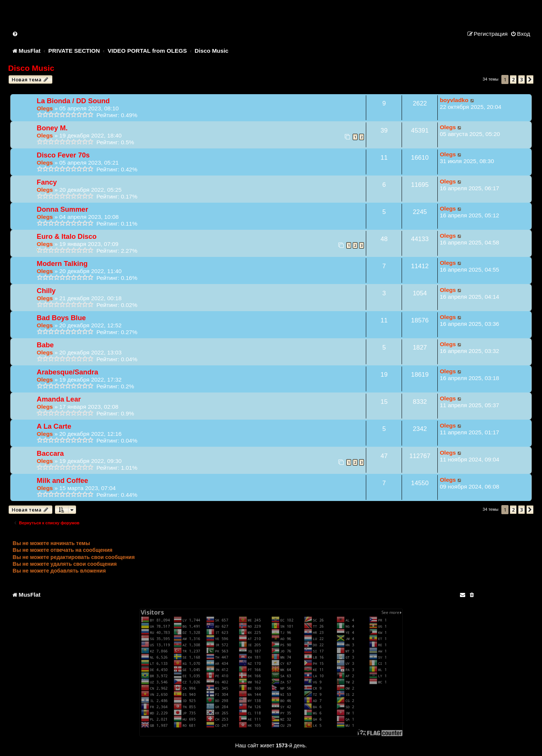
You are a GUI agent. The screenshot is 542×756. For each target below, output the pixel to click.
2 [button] (513, 79)
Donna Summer (63, 209)
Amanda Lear (59, 399)
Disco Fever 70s (63, 155)
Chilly (46, 291)
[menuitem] (15, 34)
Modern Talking (62, 263)
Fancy (47, 182)
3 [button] (521, 79)
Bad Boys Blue (61, 318)
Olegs (45, 108)
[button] (530, 79)
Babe (45, 345)
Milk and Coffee (62, 480)
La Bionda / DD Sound (73, 101)
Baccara (50, 453)
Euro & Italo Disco (67, 236)
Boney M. (52, 128)
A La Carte (54, 426)
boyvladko (454, 100)
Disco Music (31, 68)
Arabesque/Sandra (68, 372)
